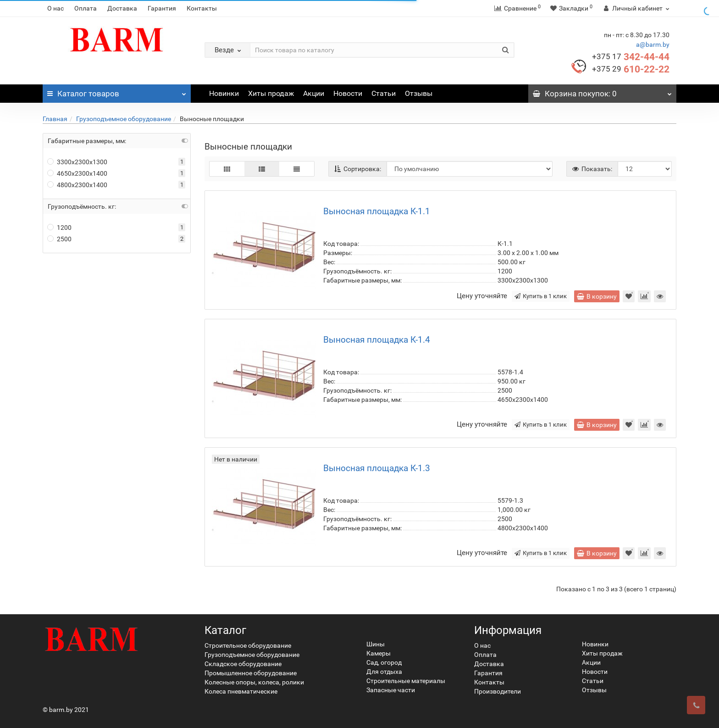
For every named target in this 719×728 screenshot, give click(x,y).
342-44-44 (631, 57)
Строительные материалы (406, 681)
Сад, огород (384, 662)
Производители (498, 691)
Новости (348, 93)
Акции (314, 93)
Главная (55, 119)
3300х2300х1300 (77, 162)
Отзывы (419, 93)
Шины (376, 644)
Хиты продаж (271, 93)
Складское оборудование (243, 664)
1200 (60, 228)
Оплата (86, 8)
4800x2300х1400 (77, 185)
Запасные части (391, 690)
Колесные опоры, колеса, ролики (254, 682)
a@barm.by (653, 44)
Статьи (384, 93)
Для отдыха (384, 672)
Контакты (202, 8)
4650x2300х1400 (77, 173)
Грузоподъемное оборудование (124, 119)
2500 (60, 239)
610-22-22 (631, 69)
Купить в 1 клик (541, 296)
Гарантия (162, 8)
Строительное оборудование (248, 645)
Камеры (379, 653)
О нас (55, 8)
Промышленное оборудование (251, 673)
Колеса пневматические (241, 691)
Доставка (122, 8)
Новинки (224, 93)
